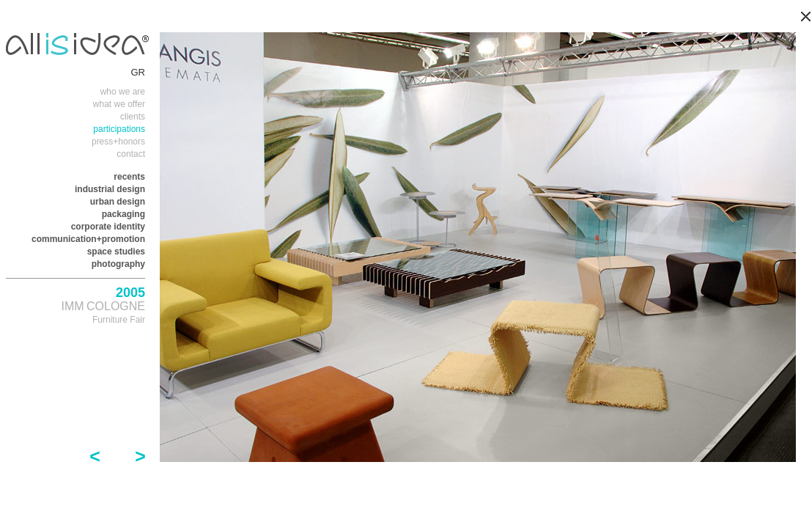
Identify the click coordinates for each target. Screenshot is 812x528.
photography (118, 264)
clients (133, 117)
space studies (116, 252)
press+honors (118, 142)
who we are (123, 92)
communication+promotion (88, 239)
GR (139, 72)
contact (131, 154)
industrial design (110, 189)
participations (119, 129)
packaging (123, 214)
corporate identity (108, 227)
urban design (118, 202)
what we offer (119, 104)
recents (129, 177)
